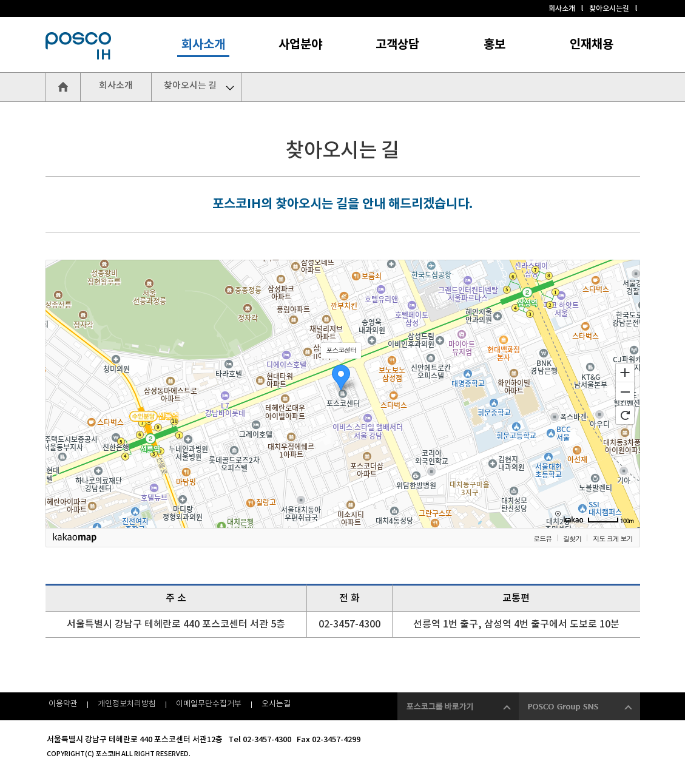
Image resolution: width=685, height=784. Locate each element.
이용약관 (63, 704)
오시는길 (276, 704)
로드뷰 (542, 539)
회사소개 (562, 8)
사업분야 (300, 45)
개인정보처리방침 (127, 704)
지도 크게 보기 (612, 539)
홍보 (494, 45)
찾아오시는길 (609, 8)
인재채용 (592, 45)
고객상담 (397, 45)
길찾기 (572, 539)
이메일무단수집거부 (209, 704)
